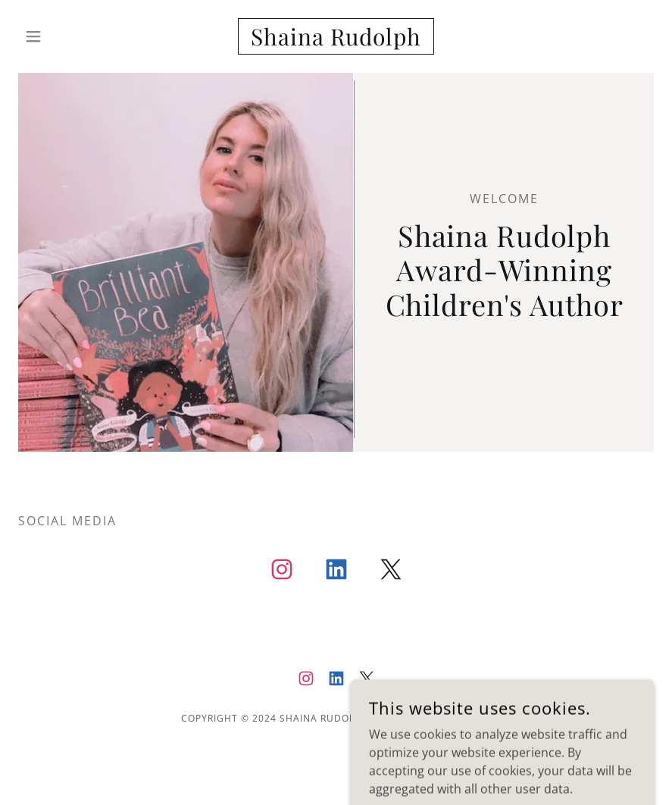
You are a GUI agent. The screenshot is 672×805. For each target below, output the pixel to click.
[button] (66, 36)
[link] (336, 41)
